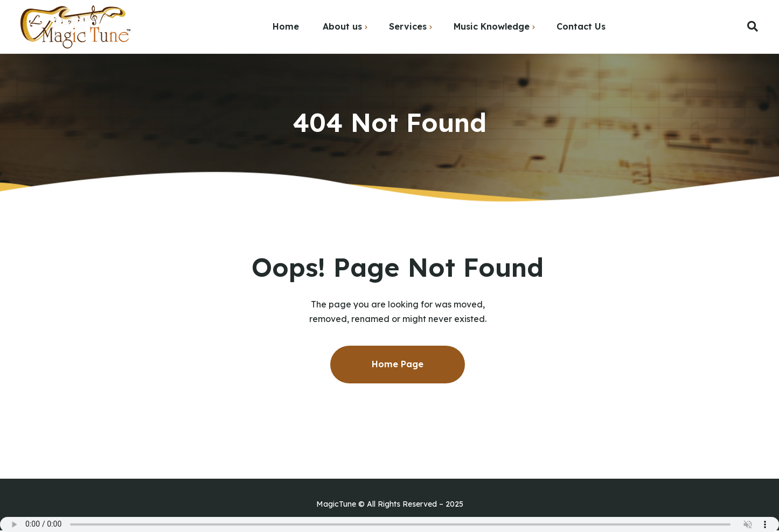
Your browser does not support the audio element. (389, 524)
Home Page (398, 364)
